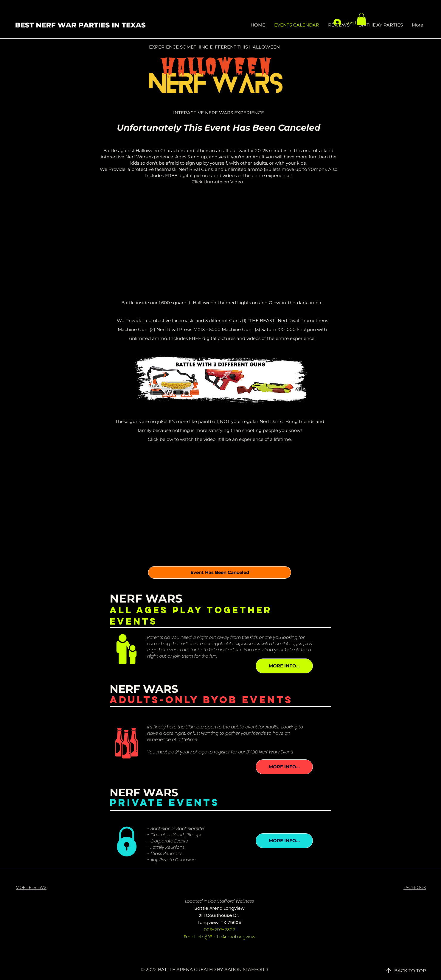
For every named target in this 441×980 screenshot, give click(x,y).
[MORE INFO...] (284, 666)
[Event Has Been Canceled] (220, 572)
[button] (361, 19)
